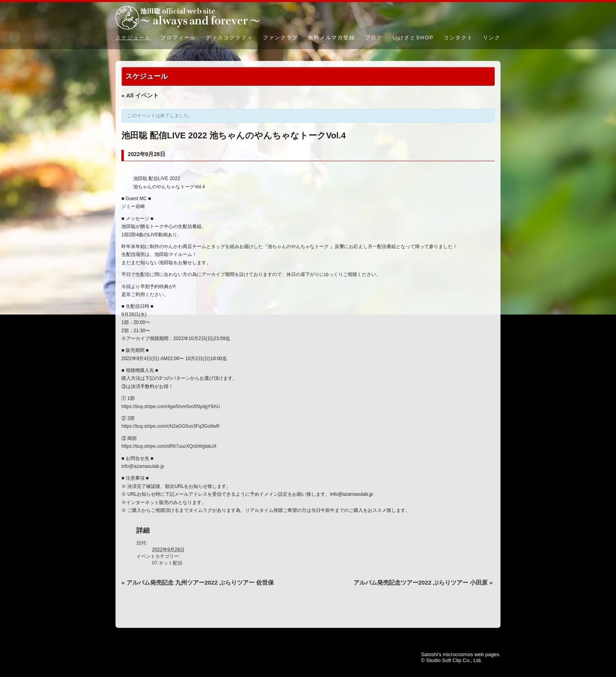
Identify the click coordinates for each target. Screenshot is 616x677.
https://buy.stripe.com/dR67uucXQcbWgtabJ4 (169, 446)
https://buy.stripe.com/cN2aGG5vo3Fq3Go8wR (170, 426)
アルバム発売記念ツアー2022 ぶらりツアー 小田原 (423, 582)
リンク (492, 38)
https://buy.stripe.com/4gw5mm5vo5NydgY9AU (171, 407)
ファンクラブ (280, 38)
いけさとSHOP (413, 38)
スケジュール (133, 38)
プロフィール (178, 38)
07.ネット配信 (167, 563)
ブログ (374, 38)
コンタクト (458, 38)
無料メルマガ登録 (332, 38)
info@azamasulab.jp (143, 466)
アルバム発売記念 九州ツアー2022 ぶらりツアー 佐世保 (198, 582)
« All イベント (140, 95)
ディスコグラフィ (229, 38)
